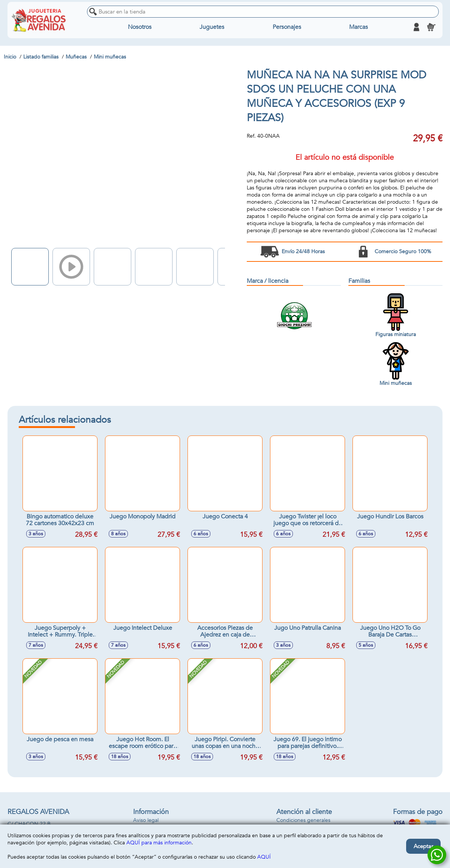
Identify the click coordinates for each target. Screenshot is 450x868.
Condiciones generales (303, 820)
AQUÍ (264, 857)
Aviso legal (146, 820)
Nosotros (140, 27)
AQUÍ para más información (159, 843)
